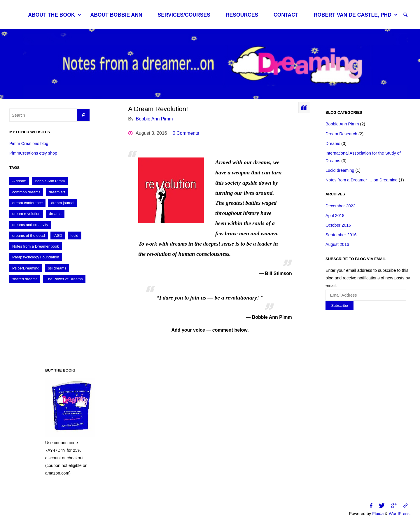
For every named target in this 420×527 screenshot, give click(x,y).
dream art (57, 192)
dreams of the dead (29, 236)
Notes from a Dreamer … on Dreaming (362, 180)
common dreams (26, 192)
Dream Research (341, 134)
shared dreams (25, 279)
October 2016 (338, 225)
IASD (58, 236)
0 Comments (186, 133)
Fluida (377, 514)
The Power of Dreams (64, 279)
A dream (19, 181)
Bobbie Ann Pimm (50, 181)
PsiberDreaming (26, 268)
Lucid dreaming (340, 170)
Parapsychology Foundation (36, 257)
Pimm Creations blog (29, 143)
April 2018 (335, 216)
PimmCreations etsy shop (33, 153)
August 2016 (337, 244)
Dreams (333, 143)
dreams (55, 214)
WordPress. (400, 514)
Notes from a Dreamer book (36, 246)
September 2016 (341, 235)
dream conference (27, 203)
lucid (75, 236)
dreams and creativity (30, 225)
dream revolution (26, 214)
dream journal (63, 203)
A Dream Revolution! (158, 109)
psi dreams (57, 268)
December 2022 (340, 206)
